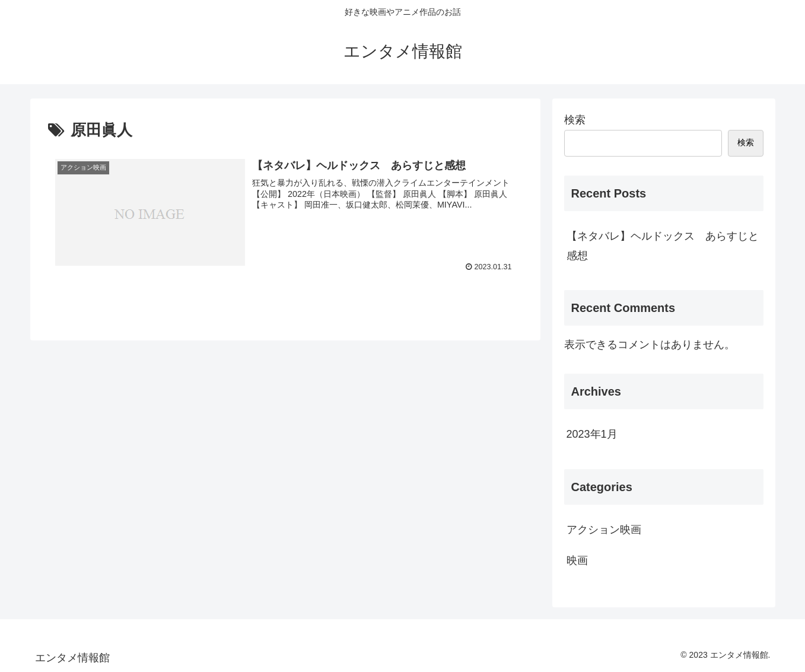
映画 (577, 560)
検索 (575, 120)
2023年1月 (592, 434)
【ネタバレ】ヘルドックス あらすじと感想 (663, 246)
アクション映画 (604, 530)
